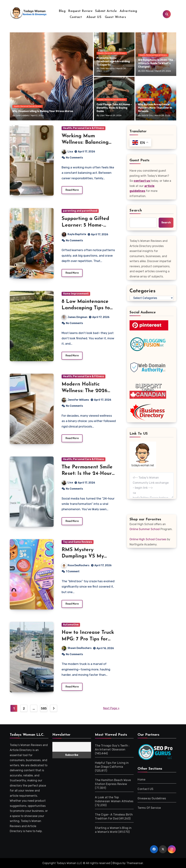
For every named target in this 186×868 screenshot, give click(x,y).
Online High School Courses (148, 539)
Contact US (145, 789)
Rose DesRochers (76, 565)
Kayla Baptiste (74, 234)
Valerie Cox (147, 115)
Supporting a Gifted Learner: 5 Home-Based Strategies (85, 225)
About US (93, 17)
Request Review (80, 11)
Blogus (117, 863)
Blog (62, 11)
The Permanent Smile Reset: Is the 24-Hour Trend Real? (87, 474)
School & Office (146, 100)
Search (136, 211)
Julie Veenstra (107, 68)
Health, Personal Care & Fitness (28, 106)
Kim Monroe (147, 71)
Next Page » (111, 708)
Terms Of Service (149, 808)
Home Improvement (76, 294)
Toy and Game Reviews (78, 542)
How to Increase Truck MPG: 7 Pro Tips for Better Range (88, 639)
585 (44, 708)
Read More (72, 190)
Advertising (128, 11)
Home (141, 779)
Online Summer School (145, 529)
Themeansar (135, 863)
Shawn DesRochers (88, 648)
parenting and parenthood (80, 211)
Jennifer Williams (75, 400)
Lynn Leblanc (22, 115)
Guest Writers (116, 17)
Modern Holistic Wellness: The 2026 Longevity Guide (84, 391)
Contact (76, 17)
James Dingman (75, 317)
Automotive (71, 625)
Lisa (102, 115)
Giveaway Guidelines (152, 798)
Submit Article (106, 11)
